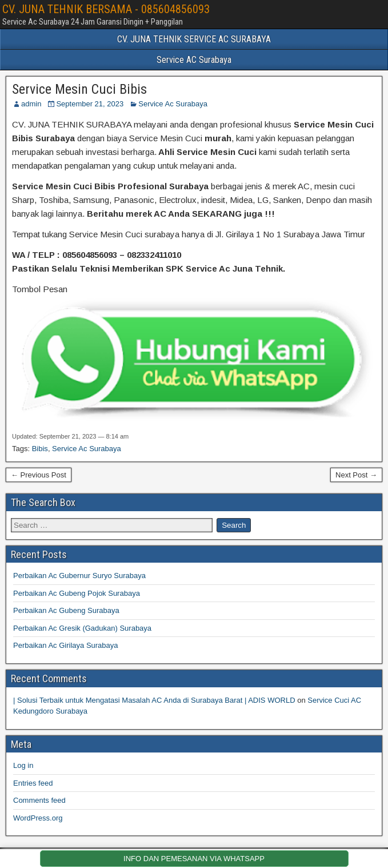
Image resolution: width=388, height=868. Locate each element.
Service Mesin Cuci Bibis (79, 89)
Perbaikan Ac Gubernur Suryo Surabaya (79, 576)
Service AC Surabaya (194, 60)
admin (31, 104)
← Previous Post (39, 475)
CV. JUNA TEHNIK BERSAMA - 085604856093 (106, 9)
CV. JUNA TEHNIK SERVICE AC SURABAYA (194, 39)
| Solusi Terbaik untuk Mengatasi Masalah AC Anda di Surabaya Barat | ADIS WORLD (154, 700)
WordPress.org (38, 818)
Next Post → (356, 475)
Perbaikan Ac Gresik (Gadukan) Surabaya (82, 628)
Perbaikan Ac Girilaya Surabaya (66, 645)
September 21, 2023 (90, 104)
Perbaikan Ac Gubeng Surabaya (66, 610)
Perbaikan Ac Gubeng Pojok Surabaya (77, 593)
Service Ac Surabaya (173, 104)
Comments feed (39, 800)
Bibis (40, 449)
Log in (23, 765)
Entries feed (33, 783)
